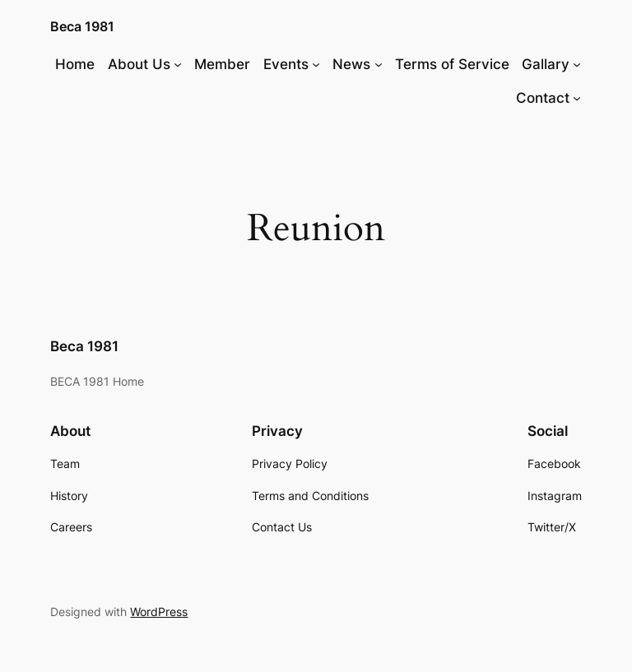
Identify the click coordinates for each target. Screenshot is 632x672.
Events (286, 64)
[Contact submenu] (577, 98)
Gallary (546, 64)
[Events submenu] (316, 64)
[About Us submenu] (178, 64)
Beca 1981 (82, 26)
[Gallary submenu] (577, 64)
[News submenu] (379, 64)
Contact (543, 98)
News (351, 64)
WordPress (159, 612)
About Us (139, 64)
